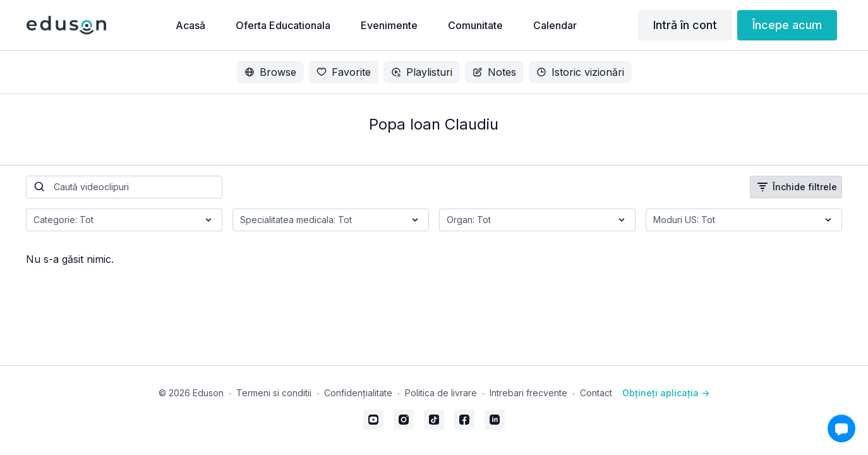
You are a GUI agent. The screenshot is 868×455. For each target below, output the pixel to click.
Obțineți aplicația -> (666, 393)
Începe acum (787, 25)
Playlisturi (422, 72)
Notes (494, 72)
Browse (270, 72)
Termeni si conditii (274, 393)
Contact (596, 393)
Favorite (344, 72)
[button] (841, 428)
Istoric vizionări (580, 72)
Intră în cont (685, 25)
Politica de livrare (441, 393)
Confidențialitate (358, 393)
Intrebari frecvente (528, 393)
